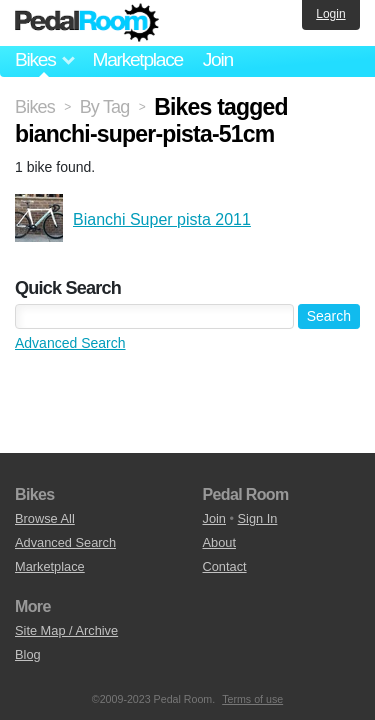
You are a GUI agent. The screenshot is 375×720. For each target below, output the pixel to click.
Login (330, 14)
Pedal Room (87, 23)
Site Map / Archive (66, 630)
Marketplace (137, 59)
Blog (28, 654)
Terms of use (252, 699)
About (219, 542)
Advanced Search (70, 343)
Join (218, 59)
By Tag (105, 107)
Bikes (35, 107)
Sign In (258, 518)
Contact (225, 566)
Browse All (45, 518)
